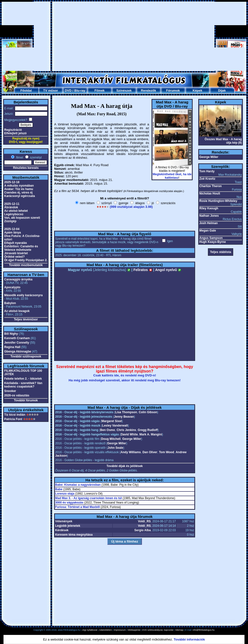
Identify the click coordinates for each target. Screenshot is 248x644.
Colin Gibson (148, 412)
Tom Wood (167, 452)
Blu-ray (80, 90)
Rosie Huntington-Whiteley (218, 201)
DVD (68, 90)
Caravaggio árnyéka (18, 279)
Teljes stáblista (220, 252)
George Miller (132, 439)
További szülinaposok (26, 356)
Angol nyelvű (168, 270)
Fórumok (173, 90)
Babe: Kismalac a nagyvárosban (78, 485)
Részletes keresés (26, 168)
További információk (189, 639)
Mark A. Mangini (151, 434)
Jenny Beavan (124, 417)
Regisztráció (13, 130)
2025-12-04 (12, 229)
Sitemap (179, 630)
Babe (59, 489)
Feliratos (143, 270)
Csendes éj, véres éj (18, 193)
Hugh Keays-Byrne (213, 242)
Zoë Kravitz (207, 179)
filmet (19, 157)
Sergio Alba (142, 530)
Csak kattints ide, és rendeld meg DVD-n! (125, 375)
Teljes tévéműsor (26, 319)
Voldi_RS (144, 521)
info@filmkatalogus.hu (204, 630)
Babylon (10, 303)
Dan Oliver (150, 452)
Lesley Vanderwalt (115, 426)
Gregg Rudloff (148, 430)
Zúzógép (10, 221)
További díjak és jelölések (125, 466)
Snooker (10, 391)
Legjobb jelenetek (68, 526)
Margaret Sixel (112, 421)
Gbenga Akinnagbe (18, 351)
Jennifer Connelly (17, 343)
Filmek (100, 90)
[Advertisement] (112, 36)
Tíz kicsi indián (15, 415)
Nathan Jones (209, 216)
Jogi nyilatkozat (90, 630)
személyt (35, 157)
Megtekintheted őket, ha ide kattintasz (172, 176)
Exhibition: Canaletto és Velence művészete (21, 248)
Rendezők (148, 90)
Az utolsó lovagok (17, 311)
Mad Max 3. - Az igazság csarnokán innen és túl (89, 498)
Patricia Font (13, 419)
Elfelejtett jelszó (15, 133)
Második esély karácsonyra (23, 295)
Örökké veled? (14, 257)
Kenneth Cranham (17, 338)
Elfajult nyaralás (16, 243)
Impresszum (120, 630)
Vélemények (64, 521)
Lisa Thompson (126, 412)
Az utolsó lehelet (16, 211)
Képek (197, 90)
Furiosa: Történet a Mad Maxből (78, 507)
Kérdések (62, 530)
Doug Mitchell (111, 439)
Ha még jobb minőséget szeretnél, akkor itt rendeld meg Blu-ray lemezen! (125, 380)
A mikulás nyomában (19, 186)
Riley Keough (209, 208)
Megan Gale (208, 231)
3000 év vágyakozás (69, 503)
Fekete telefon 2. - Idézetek (23, 379)
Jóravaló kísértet (16, 253)
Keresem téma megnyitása (74, 535)
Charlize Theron (211, 186)
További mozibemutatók (26, 265)
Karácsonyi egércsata (20, 196)
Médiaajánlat (134, 630)
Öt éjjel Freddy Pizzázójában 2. (26, 260)
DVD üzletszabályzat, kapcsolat (158, 630)
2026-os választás (17, 395)
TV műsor (51, 90)
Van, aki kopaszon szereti (22, 218)
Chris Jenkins (126, 430)
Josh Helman (209, 223)
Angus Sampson (211, 238)
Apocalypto (12, 287)
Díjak (222, 90)
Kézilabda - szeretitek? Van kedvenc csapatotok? (23, 385)
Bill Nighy (11, 334)
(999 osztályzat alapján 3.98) (131, 207)
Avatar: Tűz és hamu (19, 189)
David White (129, 434)
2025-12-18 (12, 182)
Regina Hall (12, 347)
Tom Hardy (207, 171)
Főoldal (26, 90)
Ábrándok (11, 207)
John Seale (115, 448)
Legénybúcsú (14, 214)
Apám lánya (12, 233)
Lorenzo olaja (65, 494)
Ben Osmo (108, 430)
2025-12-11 (12, 204)
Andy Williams (131, 452)
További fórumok (26, 400)
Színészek (124, 90)
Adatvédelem (105, 630)
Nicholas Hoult (210, 194)
